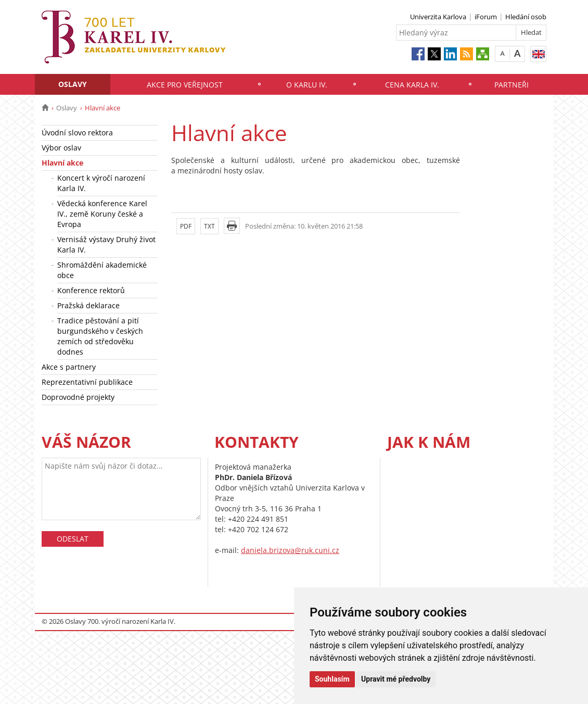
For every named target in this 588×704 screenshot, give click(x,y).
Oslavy (73, 84)
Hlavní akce (62, 163)
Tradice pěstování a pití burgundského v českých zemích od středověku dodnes (100, 336)
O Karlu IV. (307, 85)
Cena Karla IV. (412, 85)
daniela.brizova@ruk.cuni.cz (290, 550)
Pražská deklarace (88, 305)
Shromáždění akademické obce (102, 270)
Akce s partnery (69, 367)
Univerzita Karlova (438, 17)
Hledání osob (526, 17)
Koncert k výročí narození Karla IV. (101, 183)
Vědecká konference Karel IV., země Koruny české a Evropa (102, 214)
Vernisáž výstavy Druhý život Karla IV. (106, 244)
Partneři (512, 85)
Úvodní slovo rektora (77, 133)
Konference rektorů (91, 290)
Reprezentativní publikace (87, 382)
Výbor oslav (61, 148)
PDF (186, 226)
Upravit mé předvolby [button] (396, 679)
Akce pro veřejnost (185, 85)
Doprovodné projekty (78, 397)
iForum (486, 17)
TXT (209, 226)
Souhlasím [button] (332, 679)
